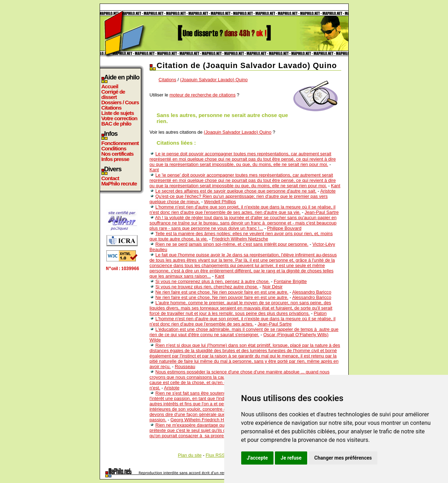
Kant (154, 170)
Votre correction (120, 118)
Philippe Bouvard (284, 228)
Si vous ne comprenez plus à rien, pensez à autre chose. (212, 281)
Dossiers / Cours (120, 102)
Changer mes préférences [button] (343, 458)
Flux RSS (215, 455)
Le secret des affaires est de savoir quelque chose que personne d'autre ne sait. (236, 191)
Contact (110, 178)
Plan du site (190, 455)
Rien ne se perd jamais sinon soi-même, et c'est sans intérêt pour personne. (232, 244)
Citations (112, 108)
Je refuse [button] (291, 458)
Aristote (328, 191)
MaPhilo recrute (119, 184)
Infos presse (115, 159)
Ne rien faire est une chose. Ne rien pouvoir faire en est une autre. (222, 292)
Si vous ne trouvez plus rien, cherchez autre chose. (207, 287)
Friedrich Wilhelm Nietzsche (240, 239)
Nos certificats (118, 154)
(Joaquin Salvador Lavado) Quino (214, 80)
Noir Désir (273, 287)
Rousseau (185, 367)
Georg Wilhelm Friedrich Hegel (202, 420)
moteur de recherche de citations (203, 95)
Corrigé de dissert (113, 94)
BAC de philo (116, 124)
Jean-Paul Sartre (322, 212)
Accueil (110, 86)
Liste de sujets (118, 113)
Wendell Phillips (220, 202)
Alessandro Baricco (312, 292)
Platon (320, 313)
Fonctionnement (120, 143)
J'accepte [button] (258, 458)
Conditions (114, 148)
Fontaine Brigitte (290, 281)
